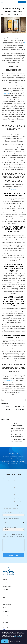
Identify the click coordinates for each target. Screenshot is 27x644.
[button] (2, 2)
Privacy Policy (17, 637)
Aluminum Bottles (7, 586)
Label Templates (7, 604)
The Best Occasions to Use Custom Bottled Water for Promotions (17, 430)
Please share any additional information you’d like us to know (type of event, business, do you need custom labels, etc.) (13, 536)
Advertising (20, 409)
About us (5, 619)
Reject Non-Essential (15, 641)
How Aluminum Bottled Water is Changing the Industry (18, 440)
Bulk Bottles (6, 590)
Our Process (6, 608)
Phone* (4, 485)
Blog (4, 601)
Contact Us (22, 2)
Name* (4, 478)
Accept (5, 641)
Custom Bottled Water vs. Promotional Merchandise (17, 436)
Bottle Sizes (6, 583)
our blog (22, 393)
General (7, 406)
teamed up (6, 94)
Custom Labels (6, 593)
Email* (16, 478)
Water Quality (6, 611)
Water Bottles (20, 406)
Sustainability (17, 15)
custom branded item (10, 380)
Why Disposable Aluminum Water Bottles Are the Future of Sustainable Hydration (18, 424)
